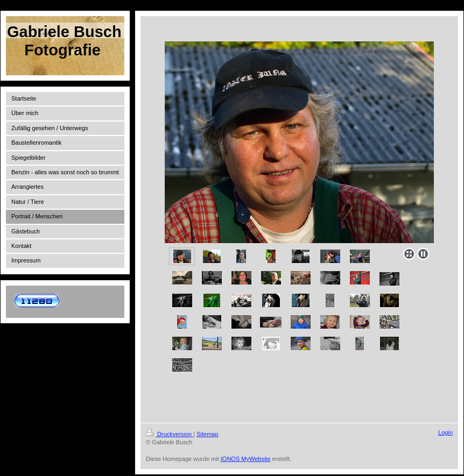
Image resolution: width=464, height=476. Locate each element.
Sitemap (207, 434)
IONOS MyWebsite (246, 459)
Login (445, 432)
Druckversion (170, 434)
